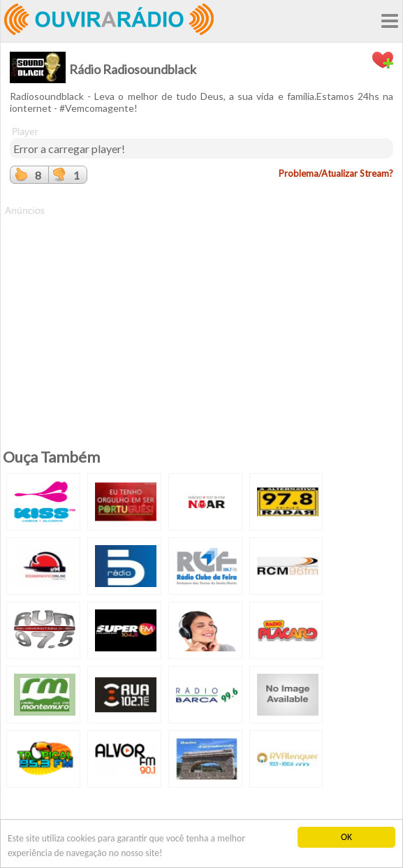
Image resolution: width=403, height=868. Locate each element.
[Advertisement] (201, 315)
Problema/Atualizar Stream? (336, 173)
